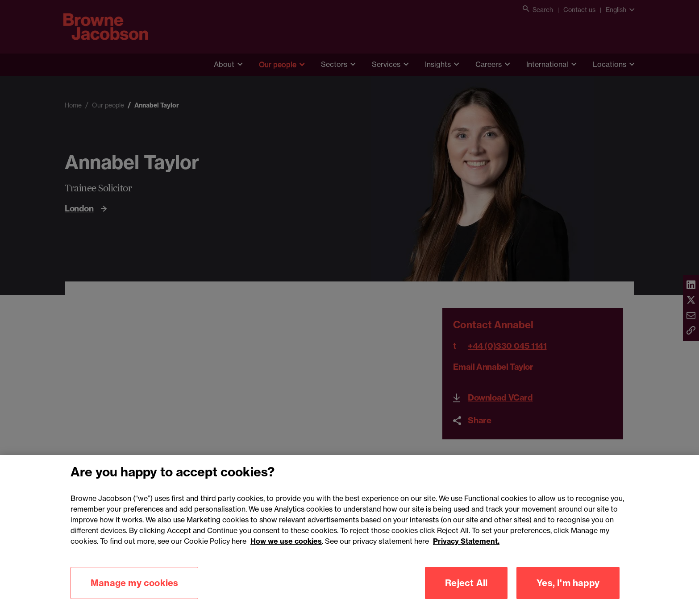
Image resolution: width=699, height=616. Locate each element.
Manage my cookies (134, 595)
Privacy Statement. (466, 553)
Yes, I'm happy (568, 595)
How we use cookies (286, 553)
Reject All (466, 595)
